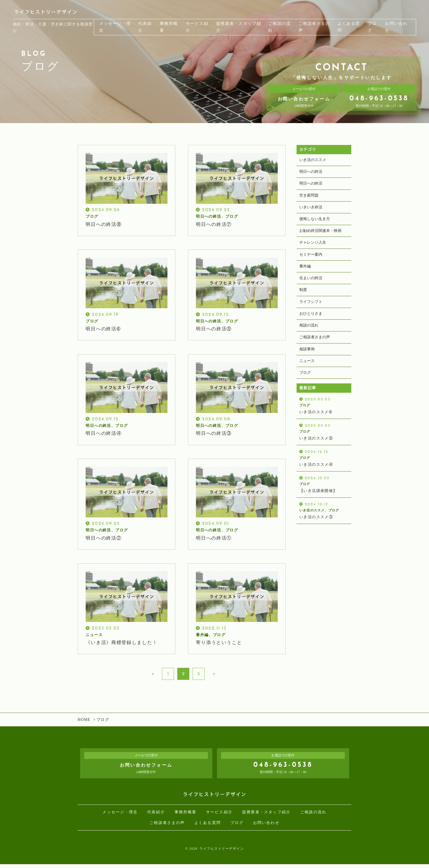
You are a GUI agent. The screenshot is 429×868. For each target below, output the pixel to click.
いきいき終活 (311, 209)
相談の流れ (309, 332)
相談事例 (307, 356)
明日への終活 (311, 172)
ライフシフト (311, 307)
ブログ (305, 381)
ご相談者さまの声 (315, 344)
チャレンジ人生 (313, 246)
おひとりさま (311, 319)
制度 (303, 295)
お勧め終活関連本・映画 (320, 234)
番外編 (305, 270)
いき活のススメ (313, 160)
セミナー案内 (311, 258)
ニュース (307, 368)
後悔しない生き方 (315, 221)
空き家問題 (309, 197)
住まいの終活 (311, 283)
